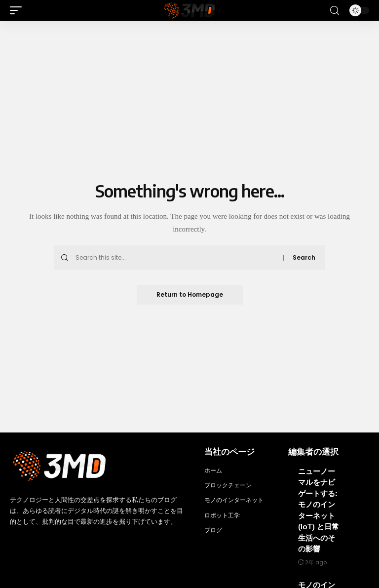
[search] (335, 11)
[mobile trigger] (18, 10)
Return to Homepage (190, 294)
